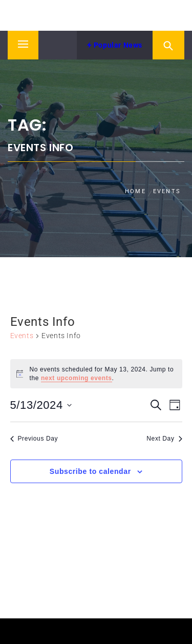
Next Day (164, 439)
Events (22, 336)
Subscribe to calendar (90, 471)
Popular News (115, 45)
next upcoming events (77, 378)
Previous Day (34, 439)
